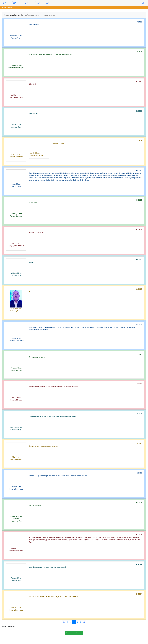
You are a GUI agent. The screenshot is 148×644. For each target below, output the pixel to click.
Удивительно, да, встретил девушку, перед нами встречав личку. (53, 416)
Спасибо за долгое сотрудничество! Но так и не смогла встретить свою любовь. (58, 476)
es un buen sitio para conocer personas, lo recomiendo (48, 567)
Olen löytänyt (34, 84)
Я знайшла (33, 203)
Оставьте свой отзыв (12, 15)
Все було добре (35, 114)
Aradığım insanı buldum (37, 233)
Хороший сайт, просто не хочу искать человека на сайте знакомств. (54, 387)
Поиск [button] (40, 3)
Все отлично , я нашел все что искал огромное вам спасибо (51, 54)
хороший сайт (34, 25)
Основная (7, 3)
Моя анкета (18, 3)
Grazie (31, 262)
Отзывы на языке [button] (49, 15)
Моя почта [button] (29, 3)
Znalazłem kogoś (58, 143)
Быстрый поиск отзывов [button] (31, 15)
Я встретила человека (37, 357)
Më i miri (32, 292)
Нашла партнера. (35, 505)
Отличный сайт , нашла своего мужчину (44, 446)
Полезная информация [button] (54, 3)
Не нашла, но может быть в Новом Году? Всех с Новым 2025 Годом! (54, 597)
